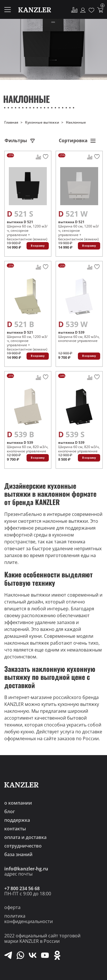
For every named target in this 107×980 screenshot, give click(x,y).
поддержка (17, 820)
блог (10, 811)
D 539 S (71, 434)
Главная (11, 122)
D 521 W (73, 214)
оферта (12, 907)
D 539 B (20, 434)
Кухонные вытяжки (42, 122)
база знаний (18, 854)
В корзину (38, 246)
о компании (18, 803)
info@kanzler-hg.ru (26, 869)
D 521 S (20, 214)
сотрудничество (23, 846)
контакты (15, 829)
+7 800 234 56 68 (22, 888)
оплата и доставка (25, 837)
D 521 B (20, 324)
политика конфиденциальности (29, 919)
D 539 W (73, 324)
